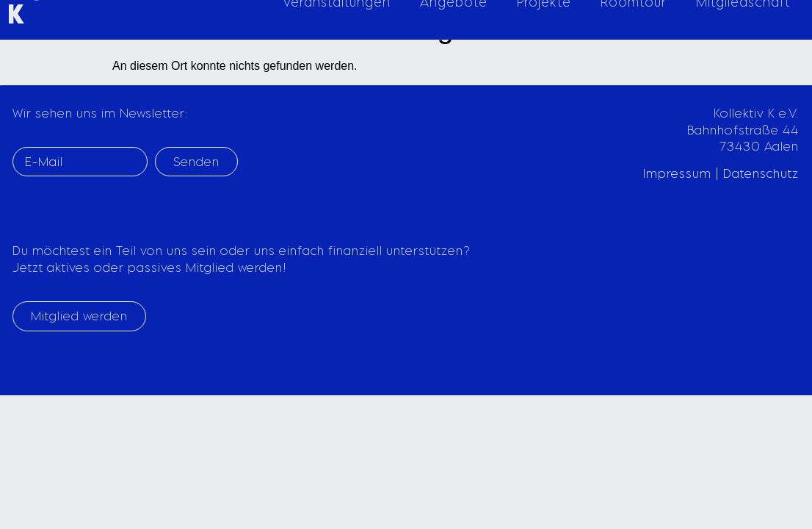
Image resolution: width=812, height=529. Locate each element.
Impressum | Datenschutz (721, 173)
